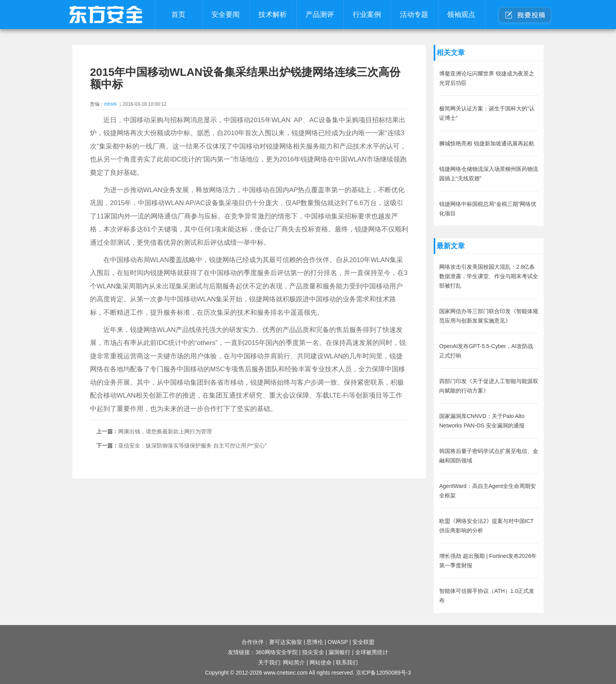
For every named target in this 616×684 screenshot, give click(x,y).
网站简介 (294, 662)
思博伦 (315, 642)
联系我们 (347, 662)
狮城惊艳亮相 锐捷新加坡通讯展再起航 (487, 143)
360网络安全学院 (276, 652)
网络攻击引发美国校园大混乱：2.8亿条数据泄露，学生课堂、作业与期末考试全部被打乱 (489, 276)
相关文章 (451, 53)
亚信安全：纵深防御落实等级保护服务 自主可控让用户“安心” (192, 446)
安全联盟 (363, 642)
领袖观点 (461, 15)
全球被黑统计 (372, 652)
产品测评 (320, 15)
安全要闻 (225, 15)
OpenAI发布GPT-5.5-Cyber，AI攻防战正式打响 (486, 351)
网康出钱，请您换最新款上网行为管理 (165, 431)
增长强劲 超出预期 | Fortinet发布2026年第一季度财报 (488, 561)
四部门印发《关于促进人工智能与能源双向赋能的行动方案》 (489, 386)
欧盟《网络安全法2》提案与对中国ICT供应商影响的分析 (486, 526)
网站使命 (321, 662)
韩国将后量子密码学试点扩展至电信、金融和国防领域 (489, 456)
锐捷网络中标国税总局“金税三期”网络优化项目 (488, 209)
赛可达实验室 (286, 642)
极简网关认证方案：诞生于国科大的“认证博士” (487, 113)
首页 (178, 15)
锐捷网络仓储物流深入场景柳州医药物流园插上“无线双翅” (489, 174)
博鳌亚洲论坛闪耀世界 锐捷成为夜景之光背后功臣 (487, 78)
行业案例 (367, 15)
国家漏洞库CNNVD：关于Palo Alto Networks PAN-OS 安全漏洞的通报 (482, 421)
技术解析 (273, 15)
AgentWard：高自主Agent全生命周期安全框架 (488, 491)
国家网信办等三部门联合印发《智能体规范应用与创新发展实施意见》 (489, 316)
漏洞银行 (339, 652)
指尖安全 (313, 652)
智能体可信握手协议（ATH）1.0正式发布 (487, 596)
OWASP (338, 642)
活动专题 (414, 15)
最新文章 (451, 246)
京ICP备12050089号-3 (383, 673)
